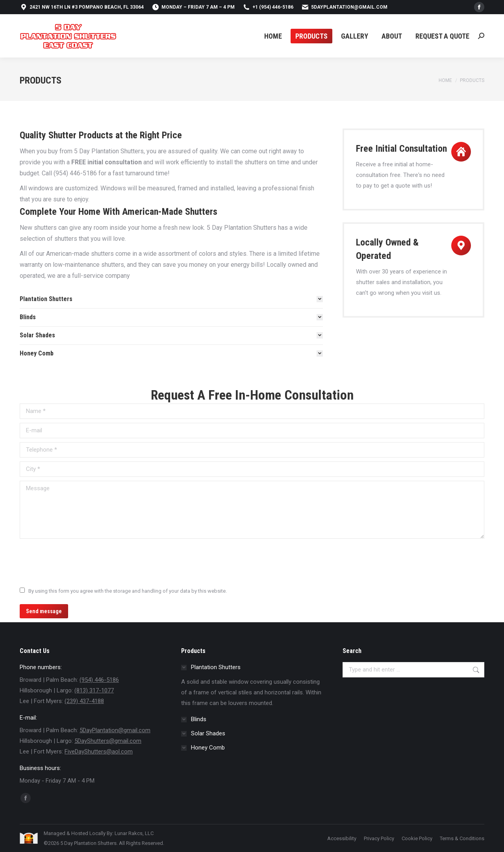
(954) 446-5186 (99, 680)
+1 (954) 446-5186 (268, 7)
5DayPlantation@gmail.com (344, 7)
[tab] (171, 299)
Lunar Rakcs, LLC (134, 833)
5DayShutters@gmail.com (108, 741)
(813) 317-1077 (94, 690)
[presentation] (80, 562)
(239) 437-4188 (84, 701)
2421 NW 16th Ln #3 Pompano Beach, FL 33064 (82, 7)
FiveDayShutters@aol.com (99, 752)
